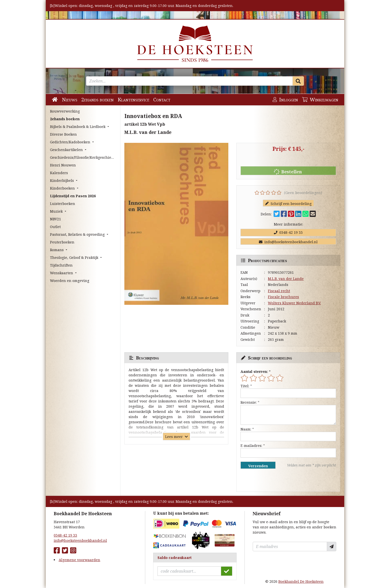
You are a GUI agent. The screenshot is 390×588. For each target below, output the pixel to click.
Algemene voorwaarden (79, 560)
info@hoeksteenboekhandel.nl (288, 242)
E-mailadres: (251, 446)
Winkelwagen (320, 99)
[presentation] (272, 480)
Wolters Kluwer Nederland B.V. (294, 303)
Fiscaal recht (279, 291)
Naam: (246, 429)
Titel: (245, 386)
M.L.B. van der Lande (286, 279)
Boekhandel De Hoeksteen (301, 581)
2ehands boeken (97, 99)
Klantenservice (133, 99)
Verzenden (258, 466)
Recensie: (249, 402)
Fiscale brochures (283, 297)
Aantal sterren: (254, 372)
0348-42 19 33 (288, 232)
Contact (162, 99)
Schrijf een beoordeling (288, 204)
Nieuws (70, 99)
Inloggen (285, 99)
